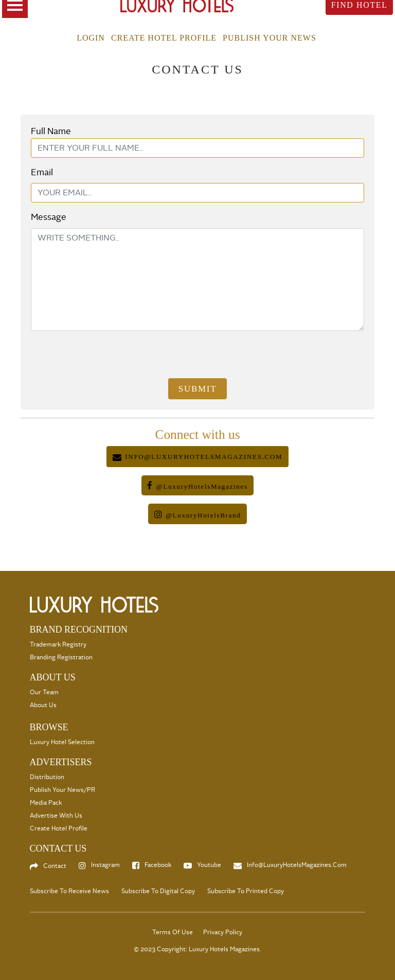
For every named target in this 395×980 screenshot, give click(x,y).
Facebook (158, 865)
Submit (197, 389)
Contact (55, 866)
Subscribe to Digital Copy (158, 891)
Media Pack (46, 803)
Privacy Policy (223, 932)
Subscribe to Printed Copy (246, 891)
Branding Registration (61, 658)
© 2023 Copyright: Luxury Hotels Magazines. (197, 949)
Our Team (44, 692)
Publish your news (270, 38)
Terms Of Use (173, 932)
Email (42, 172)
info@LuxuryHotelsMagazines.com (297, 865)
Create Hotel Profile (164, 38)
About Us (43, 705)
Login (91, 38)
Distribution (47, 777)
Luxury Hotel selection (62, 742)
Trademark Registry (58, 645)
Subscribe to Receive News (69, 891)
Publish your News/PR (62, 790)
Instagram (105, 865)
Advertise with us (56, 816)
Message (49, 217)
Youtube (209, 865)
